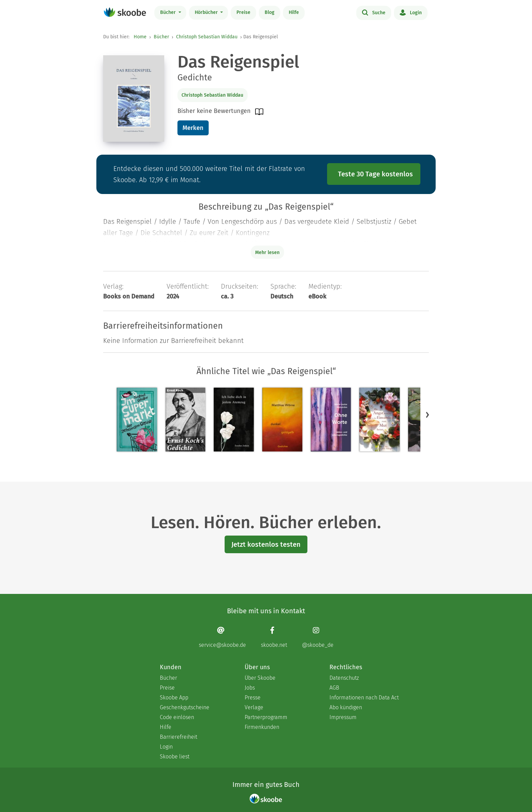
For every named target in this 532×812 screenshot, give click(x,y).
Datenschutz (344, 678)
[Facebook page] (274, 637)
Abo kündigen (346, 707)
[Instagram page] (318, 637)
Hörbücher (207, 12)
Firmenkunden (262, 727)
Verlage (254, 707)
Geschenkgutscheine (185, 707)
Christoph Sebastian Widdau (207, 37)
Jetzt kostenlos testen (266, 544)
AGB (334, 688)
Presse (253, 698)
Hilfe (294, 12)
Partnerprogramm (266, 717)
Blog (270, 12)
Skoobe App (174, 698)
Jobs (250, 688)
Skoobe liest (175, 757)
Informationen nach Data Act (364, 698)
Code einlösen (177, 717)
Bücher (169, 12)
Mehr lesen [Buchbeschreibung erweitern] (267, 253)
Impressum (343, 717)
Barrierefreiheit (178, 737)
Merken (193, 128)
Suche (374, 12)
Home (140, 37)
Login (411, 12)
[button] (427, 414)
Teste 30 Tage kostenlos (375, 174)
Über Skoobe (260, 678)
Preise (243, 12)
